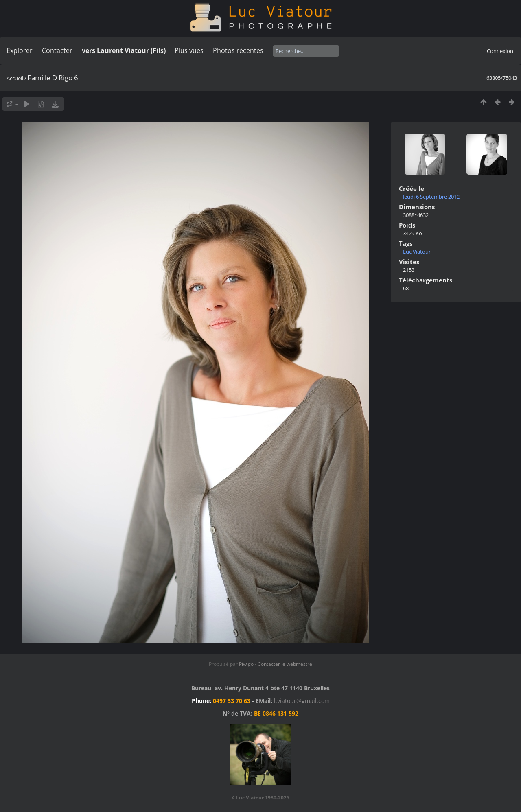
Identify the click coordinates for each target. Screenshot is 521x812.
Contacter (57, 50)
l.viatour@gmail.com (302, 701)
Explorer (20, 50)
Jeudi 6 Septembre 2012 (431, 197)
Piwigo (246, 664)
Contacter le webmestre (285, 664)
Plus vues (189, 50)
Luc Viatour (417, 252)
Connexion (500, 51)
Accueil (15, 78)
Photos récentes (238, 50)
